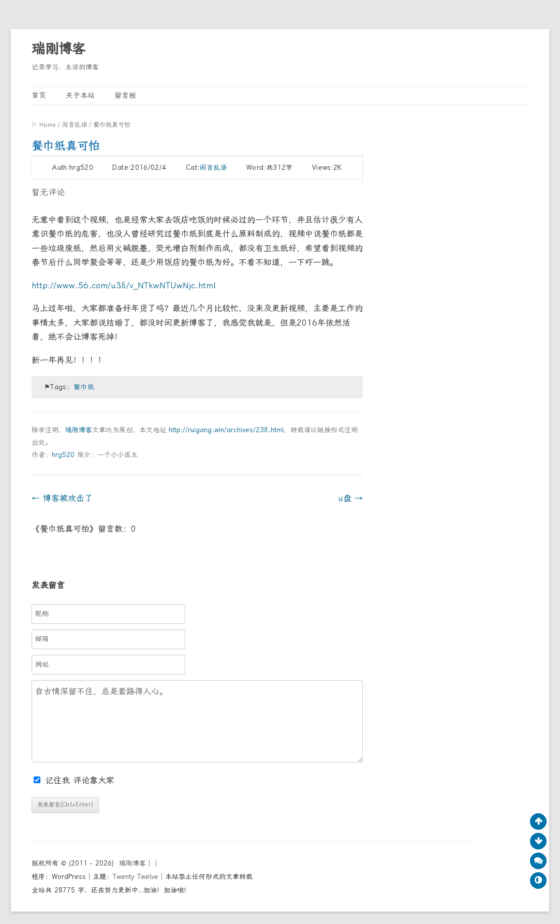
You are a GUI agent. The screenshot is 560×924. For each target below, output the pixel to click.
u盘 (350, 498)
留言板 (125, 95)
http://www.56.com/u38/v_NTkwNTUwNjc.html (124, 285)
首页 (39, 95)
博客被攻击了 (62, 498)
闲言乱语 (75, 125)
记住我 (53, 780)
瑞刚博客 (58, 49)
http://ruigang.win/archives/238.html (226, 430)
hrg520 (63, 455)
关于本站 (80, 95)
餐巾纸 (84, 387)
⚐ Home (44, 125)
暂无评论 (48, 192)
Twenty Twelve (136, 877)
